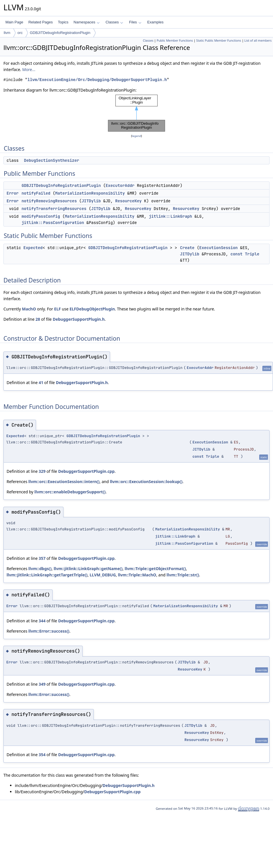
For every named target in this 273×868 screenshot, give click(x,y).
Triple (252, 254)
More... (29, 69)
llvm (7, 33)
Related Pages (40, 22)
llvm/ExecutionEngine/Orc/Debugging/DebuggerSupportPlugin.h (97, 80)
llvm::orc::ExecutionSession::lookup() (146, 482)
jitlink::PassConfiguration (53, 223)
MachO (29, 309)
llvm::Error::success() (49, 631)
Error (13, 193)
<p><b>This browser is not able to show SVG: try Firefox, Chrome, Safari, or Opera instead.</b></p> (137, 113)
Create (187, 248)
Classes (114, 22)
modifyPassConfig (41, 216)
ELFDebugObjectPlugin (92, 309)
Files (135, 22)
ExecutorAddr (120, 185)
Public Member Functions (175, 41)
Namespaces (86, 22)
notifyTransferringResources (54, 209)
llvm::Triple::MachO (137, 575)
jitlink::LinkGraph (171, 216)
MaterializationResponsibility (90, 193)
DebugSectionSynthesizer (52, 160)
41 (41, 382)
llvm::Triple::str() (183, 575)
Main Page (14, 22)
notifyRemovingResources (49, 201)
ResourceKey (128, 201)
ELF (57, 309)
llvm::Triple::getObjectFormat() (155, 569)
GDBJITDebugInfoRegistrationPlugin (60, 33)
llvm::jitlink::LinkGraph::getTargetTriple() (47, 575)
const (236, 254)
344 (42, 621)
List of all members (258, 41)
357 (42, 558)
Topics (63, 22)
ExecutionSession (218, 248)
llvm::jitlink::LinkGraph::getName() (88, 569)
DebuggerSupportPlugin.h (79, 319)
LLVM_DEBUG (103, 575)
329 (42, 471)
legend (137, 136)
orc (20, 33)
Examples (155, 22)
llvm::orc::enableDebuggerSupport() (70, 492)
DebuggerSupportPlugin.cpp (86, 471)
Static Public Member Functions (219, 41)
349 (42, 684)
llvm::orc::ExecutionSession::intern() (64, 482)
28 (38, 319)
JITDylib (91, 201)
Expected (33, 248)
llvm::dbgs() (40, 569)
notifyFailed (36, 193)
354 (42, 755)
